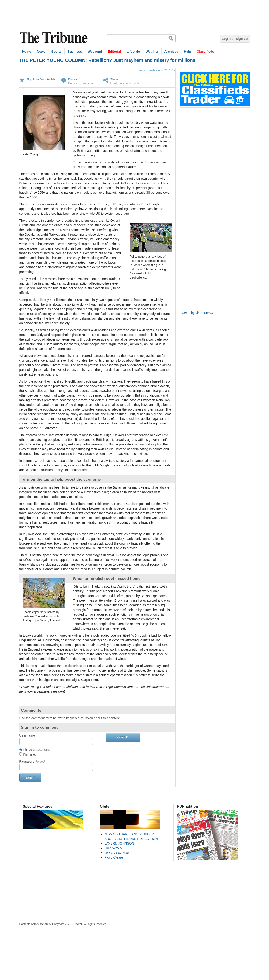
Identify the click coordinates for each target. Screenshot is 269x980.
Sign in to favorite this (41, 79)
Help (187, 52)
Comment (74, 83)
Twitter (136, 83)
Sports (56, 52)
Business (75, 52)
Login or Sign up (235, 39)
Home (27, 52)
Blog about (88, 83)
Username (27, 735)
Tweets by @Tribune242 (198, 313)
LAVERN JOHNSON (119, 843)
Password (32, 761)
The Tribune (54, 38)
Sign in (30, 777)
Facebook (125, 83)
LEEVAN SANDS (117, 853)
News (41, 52)
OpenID (123, 737)
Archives (171, 52)
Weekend (95, 52)
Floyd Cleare (114, 857)
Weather (152, 52)
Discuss (74, 79)
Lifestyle (133, 52)
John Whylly (113, 848)
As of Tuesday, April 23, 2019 (157, 70)
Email (114, 83)
